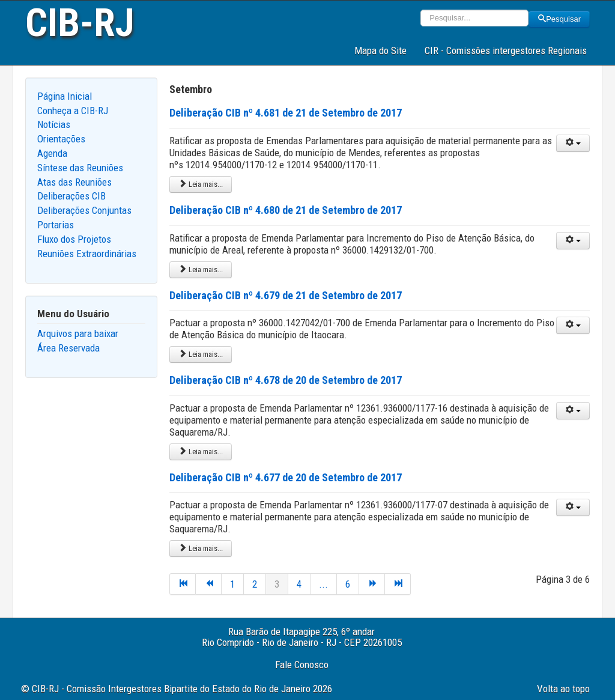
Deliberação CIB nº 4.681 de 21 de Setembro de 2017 (286, 113)
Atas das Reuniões (74, 182)
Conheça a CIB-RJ (73, 111)
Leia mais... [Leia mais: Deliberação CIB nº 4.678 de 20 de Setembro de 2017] (201, 452)
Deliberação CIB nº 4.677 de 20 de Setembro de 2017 (286, 477)
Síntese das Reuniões (80, 168)
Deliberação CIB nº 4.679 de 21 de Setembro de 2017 (286, 295)
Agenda (52, 153)
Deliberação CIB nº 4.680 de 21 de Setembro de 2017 (286, 210)
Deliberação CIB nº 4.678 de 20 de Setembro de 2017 (286, 380)
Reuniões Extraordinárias (87, 254)
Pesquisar (559, 19)
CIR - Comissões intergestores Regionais (506, 50)
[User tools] (573, 143)
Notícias (54, 124)
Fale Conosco (302, 665)
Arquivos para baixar (78, 333)
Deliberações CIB (71, 196)
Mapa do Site (380, 50)
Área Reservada (68, 348)
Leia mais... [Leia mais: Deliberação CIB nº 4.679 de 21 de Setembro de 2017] (201, 354)
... (323, 584)
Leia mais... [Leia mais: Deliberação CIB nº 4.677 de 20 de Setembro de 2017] (201, 548)
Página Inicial (65, 96)
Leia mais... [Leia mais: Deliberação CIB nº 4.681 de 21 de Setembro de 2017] (201, 184)
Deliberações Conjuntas (84, 210)
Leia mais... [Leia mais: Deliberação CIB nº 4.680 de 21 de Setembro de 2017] (201, 269)
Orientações (61, 139)
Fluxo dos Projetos (74, 239)
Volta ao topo (563, 689)
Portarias (56, 225)
